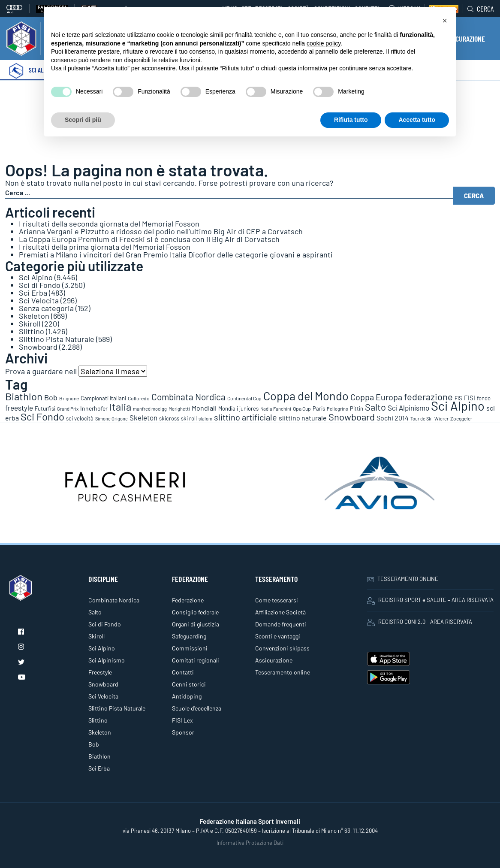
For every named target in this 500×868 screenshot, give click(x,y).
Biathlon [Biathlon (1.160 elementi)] (24, 396)
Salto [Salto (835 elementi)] (375, 407)
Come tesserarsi (277, 600)
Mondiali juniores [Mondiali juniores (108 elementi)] (238, 408)
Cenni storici (189, 684)
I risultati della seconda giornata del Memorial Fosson (109, 224)
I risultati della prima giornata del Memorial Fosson (105, 247)
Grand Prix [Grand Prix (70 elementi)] (68, 409)
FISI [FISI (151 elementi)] (470, 398)
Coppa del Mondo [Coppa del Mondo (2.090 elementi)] (306, 396)
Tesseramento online (283, 672)
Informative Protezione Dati (250, 843)
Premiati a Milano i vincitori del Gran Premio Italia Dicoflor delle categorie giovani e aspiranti (176, 254)
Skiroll (30, 324)
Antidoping (187, 696)
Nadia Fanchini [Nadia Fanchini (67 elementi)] (276, 409)
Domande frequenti (281, 624)
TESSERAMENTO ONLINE (403, 579)
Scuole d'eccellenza (197, 708)
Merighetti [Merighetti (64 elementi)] (179, 409)
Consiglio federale (195, 612)
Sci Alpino (36, 277)
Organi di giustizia (196, 624)
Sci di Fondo (40, 285)
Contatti (183, 672)
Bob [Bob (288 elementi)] (51, 397)
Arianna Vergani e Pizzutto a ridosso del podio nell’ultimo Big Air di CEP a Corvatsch (161, 231)
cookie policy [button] (324, 43)
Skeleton (34, 316)
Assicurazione (274, 660)
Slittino (32, 331)
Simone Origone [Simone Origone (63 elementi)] (111, 419)
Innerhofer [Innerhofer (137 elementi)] (94, 408)
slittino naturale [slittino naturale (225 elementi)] (303, 418)
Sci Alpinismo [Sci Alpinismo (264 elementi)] (408, 408)
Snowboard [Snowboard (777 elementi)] (352, 417)
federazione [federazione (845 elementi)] (428, 396)
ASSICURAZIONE (464, 39)
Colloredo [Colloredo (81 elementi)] (139, 398)
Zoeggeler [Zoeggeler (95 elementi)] (461, 418)
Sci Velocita (39, 300)
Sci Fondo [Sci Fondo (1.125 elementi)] (42, 416)
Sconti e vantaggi (278, 636)
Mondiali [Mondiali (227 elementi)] (204, 408)
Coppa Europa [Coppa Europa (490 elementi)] (376, 397)
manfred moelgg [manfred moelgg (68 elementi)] (150, 409)
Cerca (480, 9)
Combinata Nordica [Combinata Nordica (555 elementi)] (188, 397)
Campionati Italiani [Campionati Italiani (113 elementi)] (103, 398)
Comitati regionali (196, 660)
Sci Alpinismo (107, 660)
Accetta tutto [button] (417, 120)
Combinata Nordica (114, 600)
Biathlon (99, 756)
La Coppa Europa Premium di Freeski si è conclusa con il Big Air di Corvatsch (149, 239)
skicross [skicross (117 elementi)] (169, 418)
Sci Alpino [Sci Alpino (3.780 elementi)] (458, 406)
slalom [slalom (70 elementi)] (205, 419)
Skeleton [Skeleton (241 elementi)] (143, 417)
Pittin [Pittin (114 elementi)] (357, 408)
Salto (95, 612)
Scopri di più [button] (83, 120)
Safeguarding (189, 636)
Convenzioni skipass (282, 648)
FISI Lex (182, 720)
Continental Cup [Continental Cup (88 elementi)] (244, 398)
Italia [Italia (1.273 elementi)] (120, 407)
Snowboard (38, 347)
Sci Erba (33, 293)
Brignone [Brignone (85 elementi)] (69, 398)
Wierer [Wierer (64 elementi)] (441, 419)
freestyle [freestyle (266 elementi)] (19, 408)
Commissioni (190, 648)
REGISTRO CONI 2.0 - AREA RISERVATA (420, 622)
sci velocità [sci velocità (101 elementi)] (80, 418)
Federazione (188, 600)
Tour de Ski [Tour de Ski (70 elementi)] (422, 419)
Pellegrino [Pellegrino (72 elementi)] (337, 409)
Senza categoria (46, 308)
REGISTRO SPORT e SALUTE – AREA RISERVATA (430, 600)
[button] (445, 21)
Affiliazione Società (280, 612)
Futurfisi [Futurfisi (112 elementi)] (45, 408)
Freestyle (100, 672)
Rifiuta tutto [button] (351, 120)
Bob (94, 744)
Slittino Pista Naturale (57, 339)
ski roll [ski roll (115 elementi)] (189, 418)
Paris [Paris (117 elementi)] (319, 408)
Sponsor (183, 732)
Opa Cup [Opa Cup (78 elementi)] (302, 408)
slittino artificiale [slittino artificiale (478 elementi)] (245, 417)
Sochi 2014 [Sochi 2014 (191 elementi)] (393, 418)
